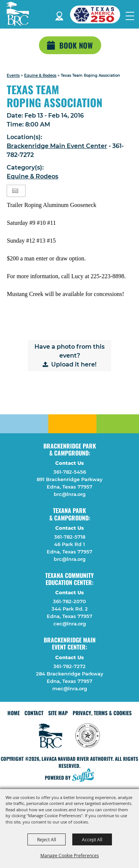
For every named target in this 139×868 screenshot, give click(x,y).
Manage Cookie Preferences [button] (70, 855)
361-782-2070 (69, 601)
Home (14, 713)
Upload (62, 364)
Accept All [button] (92, 839)
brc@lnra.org (70, 494)
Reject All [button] (47, 839)
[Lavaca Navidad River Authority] (18, 14)
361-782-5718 (70, 537)
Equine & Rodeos (40, 75)
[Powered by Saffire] (85, 776)
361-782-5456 (70, 472)
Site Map (58, 713)
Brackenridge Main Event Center (57, 146)
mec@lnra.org (70, 688)
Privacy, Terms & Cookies (102, 713)
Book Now (76, 45)
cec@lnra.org (70, 624)
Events (13, 75)
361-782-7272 (69, 666)
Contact (34, 713)
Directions (59, 15)
